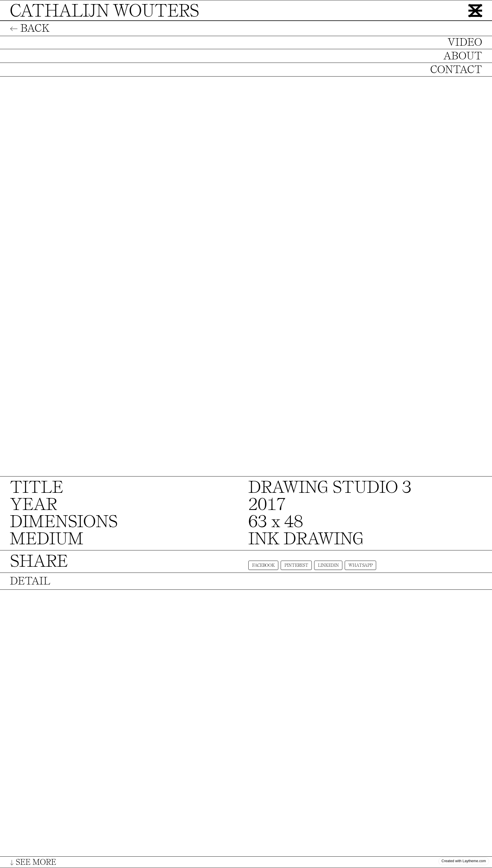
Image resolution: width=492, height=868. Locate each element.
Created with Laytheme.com (464, 861)
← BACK (30, 28)
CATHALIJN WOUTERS (105, 11)
